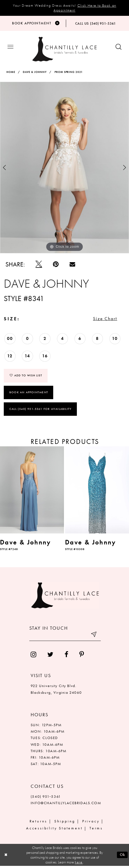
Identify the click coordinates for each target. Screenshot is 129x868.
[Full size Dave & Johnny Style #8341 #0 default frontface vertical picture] (64, 168)
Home (11, 73)
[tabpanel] (64, 168)
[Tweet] (39, 265)
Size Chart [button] (104, 320)
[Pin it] (56, 265)
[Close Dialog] (6, 857)
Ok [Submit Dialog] (122, 857)
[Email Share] (73, 265)
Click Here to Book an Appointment (85, 8)
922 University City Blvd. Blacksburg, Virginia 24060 (56, 691)
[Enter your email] (65, 638)
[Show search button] (119, 48)
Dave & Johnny (35, 73)
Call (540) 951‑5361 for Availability (40, 411)
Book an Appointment (29, 394)
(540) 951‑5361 (46, 798)
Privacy (91, 823)
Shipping (65, 823)
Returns (39, 823)
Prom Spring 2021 (69, 73)
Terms (96, 830)
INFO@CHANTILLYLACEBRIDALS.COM (66, 805)
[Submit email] (94, 638)
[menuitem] (33, 656)
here (79, 864)
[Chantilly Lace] (64, 50)
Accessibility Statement (54, 830)
